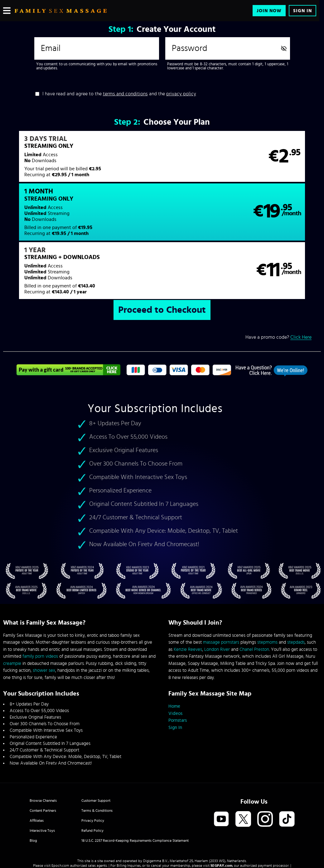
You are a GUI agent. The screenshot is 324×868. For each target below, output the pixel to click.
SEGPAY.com (221, 816)
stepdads (296, 593)
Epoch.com (60, 816)
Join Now (269, 11)
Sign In (302, 11)
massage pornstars (221, 593)
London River (217, 600)
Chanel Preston (254, 600)
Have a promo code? (278, 288)
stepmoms (267, 593)
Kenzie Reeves (188, 600)
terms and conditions (125, 94)
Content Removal (162, 821)
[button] (82, 160)
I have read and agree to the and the (119, 94)
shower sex (44, 621)
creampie (12, 614)
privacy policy (181, 94)
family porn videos (40, 607)
